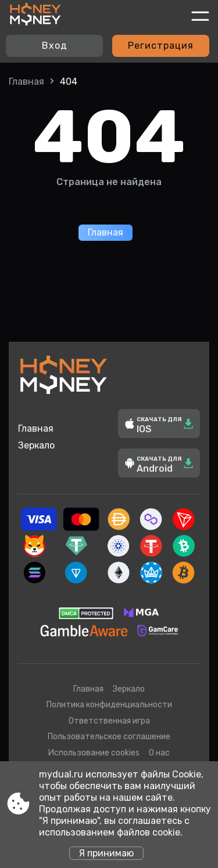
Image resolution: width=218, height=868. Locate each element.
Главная (26, 82)
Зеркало (36, 445)
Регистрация (161, 46)
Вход (55, 46)
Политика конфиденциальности (109, 705)
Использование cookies (94, 753)
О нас (159, 753)
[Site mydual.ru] (35, 16)
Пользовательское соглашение (109, 737)
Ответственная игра (109, 721)
